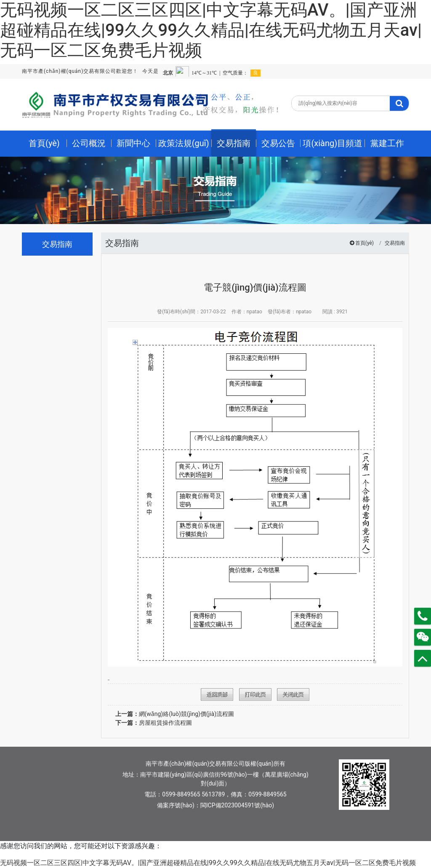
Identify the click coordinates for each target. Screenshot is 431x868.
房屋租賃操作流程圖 (154, 723)
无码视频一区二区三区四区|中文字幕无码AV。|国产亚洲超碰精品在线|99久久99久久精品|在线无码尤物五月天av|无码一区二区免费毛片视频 (211, 30)
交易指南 (395, 243)
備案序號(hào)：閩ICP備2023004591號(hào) (215, 805)
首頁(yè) (364, 243)
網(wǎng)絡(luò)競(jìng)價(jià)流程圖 (175, 714)
